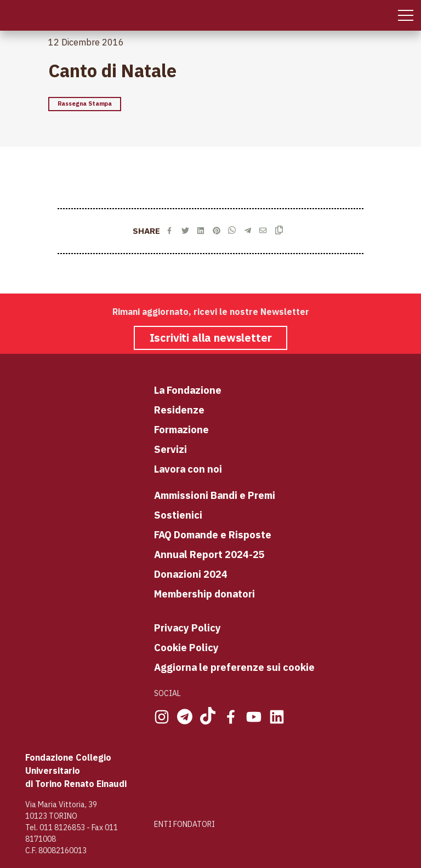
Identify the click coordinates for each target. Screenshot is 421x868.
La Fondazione (188, 390)
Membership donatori (204, 594)
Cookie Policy (186, 647)
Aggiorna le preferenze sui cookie (234, 667)
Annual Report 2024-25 (209, 554)
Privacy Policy (187, 628)
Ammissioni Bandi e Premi (215, 495)
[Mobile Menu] (406, 15)
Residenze (179, 410)
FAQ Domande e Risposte (213, 534)
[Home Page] (10, 15)
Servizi (170, 449)
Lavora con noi (188, 469)
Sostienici (178, 515)
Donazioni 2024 (191, 574)
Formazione (181, 429)
